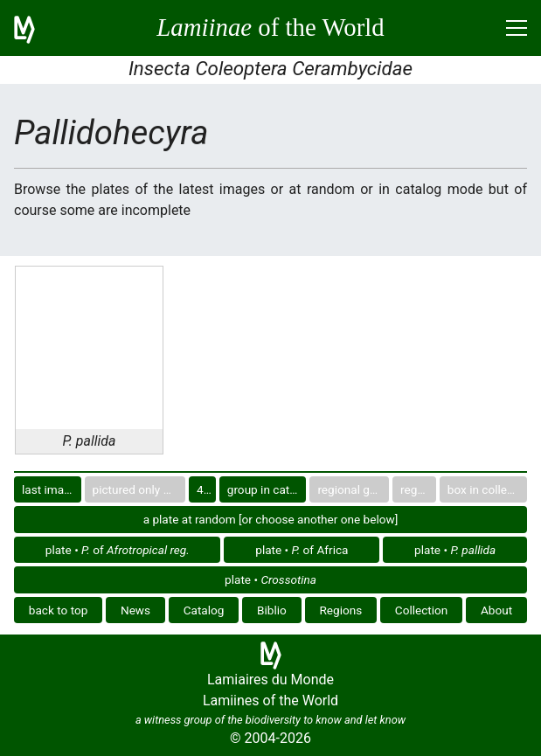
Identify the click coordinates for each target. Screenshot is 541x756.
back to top (59, 610)
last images (52, 489)
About (496, 610)
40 (203, 489)
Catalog (204, 610)
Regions (340, 610)
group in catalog (267, 489)
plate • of (118, 550)
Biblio (272, 610)
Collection (422, 610)
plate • (455, 550)
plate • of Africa (302, 550)
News (135, 610)
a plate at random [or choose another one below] (271, 519)
